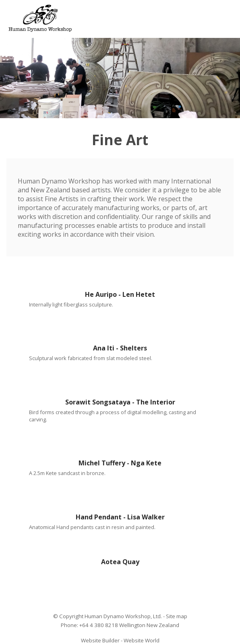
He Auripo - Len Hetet (120, 294)
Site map (177, 616)
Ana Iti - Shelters (120, 348)
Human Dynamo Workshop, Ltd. (123, 616)
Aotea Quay (120, 562)
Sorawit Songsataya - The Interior (120, 402)
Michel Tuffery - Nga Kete (120, 463)
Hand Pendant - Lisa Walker (120, 517)
